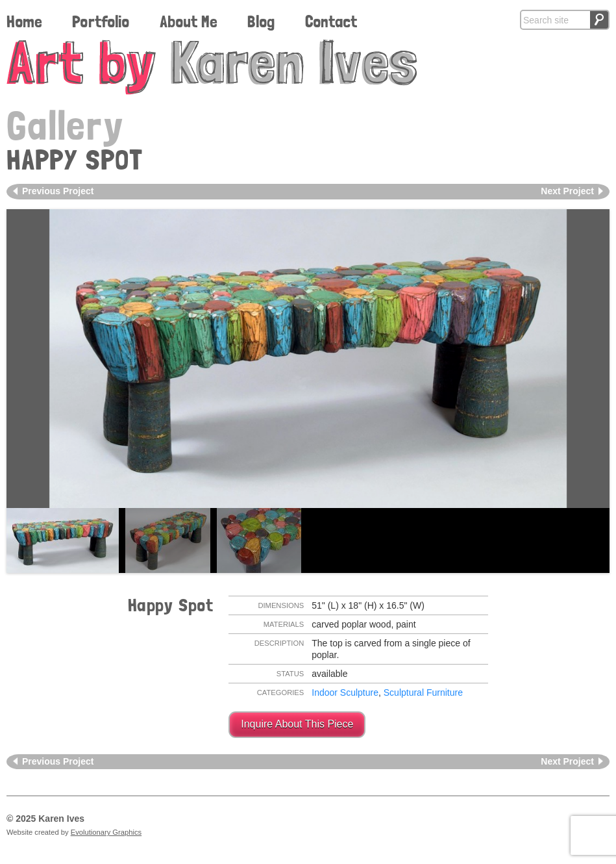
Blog (261, 21)
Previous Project (58, 191)
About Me (189, 21)
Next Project (567, 191)
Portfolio (101, 21)
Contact (331, 21)
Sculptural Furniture (423, 692)
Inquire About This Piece (297, 724)
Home (24, 21)
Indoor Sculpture (345, 692)
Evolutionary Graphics (106, 832)
